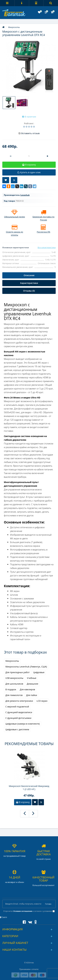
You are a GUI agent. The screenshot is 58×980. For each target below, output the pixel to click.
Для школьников (14, 684)
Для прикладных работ (17, 672)
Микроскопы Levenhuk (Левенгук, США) (26, 667)
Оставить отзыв (30, 133)
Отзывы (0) (29, 291)
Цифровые (39, 672)
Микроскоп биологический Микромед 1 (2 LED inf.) (29, 788)
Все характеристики (47, 248)
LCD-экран (42, 701)
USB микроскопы (14, 678)
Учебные (32, 678)
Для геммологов (14, 695)
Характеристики (29, 283)
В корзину (23, 802)
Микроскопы (12, 661)
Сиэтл (3, 917)
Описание (29, 275)
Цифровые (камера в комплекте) (23, 724)
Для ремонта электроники (19, 701)
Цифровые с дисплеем (17, 729)
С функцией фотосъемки (18, 718)
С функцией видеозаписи (19, 712)
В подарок (11, 689)
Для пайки (32, 695)
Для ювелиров (27, 689)
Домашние (32, 684)
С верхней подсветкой (17, 707)
